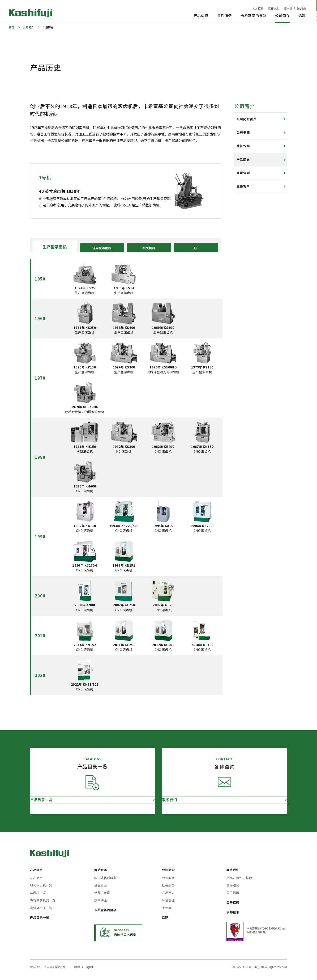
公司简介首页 (247, 119)
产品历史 (243, 159)
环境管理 (243, 173)
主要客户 (243, 186)
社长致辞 (243, 146)
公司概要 (243, 132)
